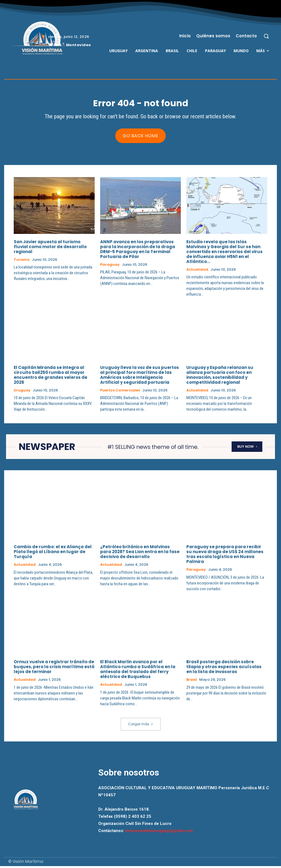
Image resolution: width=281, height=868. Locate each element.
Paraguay (110, 266)
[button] (266, 36)
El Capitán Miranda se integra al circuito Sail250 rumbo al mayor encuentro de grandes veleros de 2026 (50, 376)
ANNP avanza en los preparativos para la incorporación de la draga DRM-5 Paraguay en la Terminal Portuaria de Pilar (138, 251)
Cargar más (141, 726)
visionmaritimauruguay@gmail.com (159, 833)
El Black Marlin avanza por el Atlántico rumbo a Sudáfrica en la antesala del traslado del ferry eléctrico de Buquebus (138, 671)
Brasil (192, 682)
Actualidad (197, 271)
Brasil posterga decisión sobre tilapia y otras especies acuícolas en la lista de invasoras (224, 669)
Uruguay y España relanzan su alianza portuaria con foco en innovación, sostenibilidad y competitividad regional (220, 376)
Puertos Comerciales (120, 392)
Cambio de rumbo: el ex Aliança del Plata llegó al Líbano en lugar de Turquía (53, 554)
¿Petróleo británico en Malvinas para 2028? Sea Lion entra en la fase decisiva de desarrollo (140, 554)
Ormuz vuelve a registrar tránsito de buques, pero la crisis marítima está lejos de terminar (54, 669)
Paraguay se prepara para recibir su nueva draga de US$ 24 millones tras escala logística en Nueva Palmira (225, 556)
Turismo (22, 261)
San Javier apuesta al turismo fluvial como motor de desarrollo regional (50, 248)
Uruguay (22, 392)
